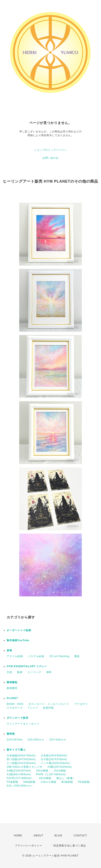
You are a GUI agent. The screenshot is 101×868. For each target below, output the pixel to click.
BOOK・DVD (15, 704)
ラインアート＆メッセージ (23, 724)
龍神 (20, 672)
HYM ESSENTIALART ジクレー (27, 666)
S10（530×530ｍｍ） (20, 786)
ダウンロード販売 (18, 718)
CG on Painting (59, 656)
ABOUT (38, 836)
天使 (9, 672)
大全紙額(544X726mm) (21, 756)
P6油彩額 (84, 782)
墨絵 (77, 656)
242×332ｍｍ (36, 740)
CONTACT (80, 836)
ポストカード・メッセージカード (49, 704)
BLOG (59, 836)
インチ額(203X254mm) (55, 763)
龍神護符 (12, 688)
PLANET (12, 698)
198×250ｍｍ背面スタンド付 (25, 767)
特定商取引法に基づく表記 (70, 846)
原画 (9, 650)
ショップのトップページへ (50, 150)
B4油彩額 (67, 782)
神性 (49, 672)
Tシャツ (33, 708)
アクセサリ (81, 704)
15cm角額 (60, 771)
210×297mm (15, 740)
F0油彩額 (12, 782)
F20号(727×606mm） (20, 778)
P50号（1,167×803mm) (51, 774)
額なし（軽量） (66, 778)
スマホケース (15, 708)
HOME (18, 836)
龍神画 (11, 734)
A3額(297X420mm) (60, 767)
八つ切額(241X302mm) (21, 763)
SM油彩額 (29, 782)
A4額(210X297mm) (19, 771)
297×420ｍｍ (58, 740)
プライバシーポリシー (29, 846)
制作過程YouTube (18, 640)
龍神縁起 (12, 682)
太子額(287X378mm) (54, 759)
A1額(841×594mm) (19, 774)
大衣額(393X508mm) (54, 756)
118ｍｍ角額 (49, 782)
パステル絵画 (36, 656)
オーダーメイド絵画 (19, 630)
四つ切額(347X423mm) (21, 759)
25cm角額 (45, 778)
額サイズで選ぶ (16, 750)
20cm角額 (42, 771)
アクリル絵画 (15, 656)
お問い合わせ (50, 158)
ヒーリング (35, 672)
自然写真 (48, 708)
